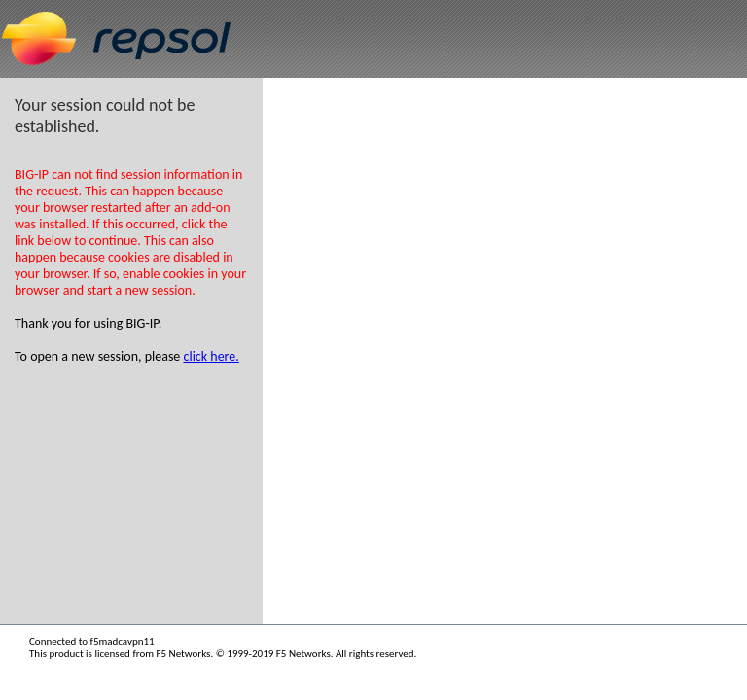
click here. (212, 356)
